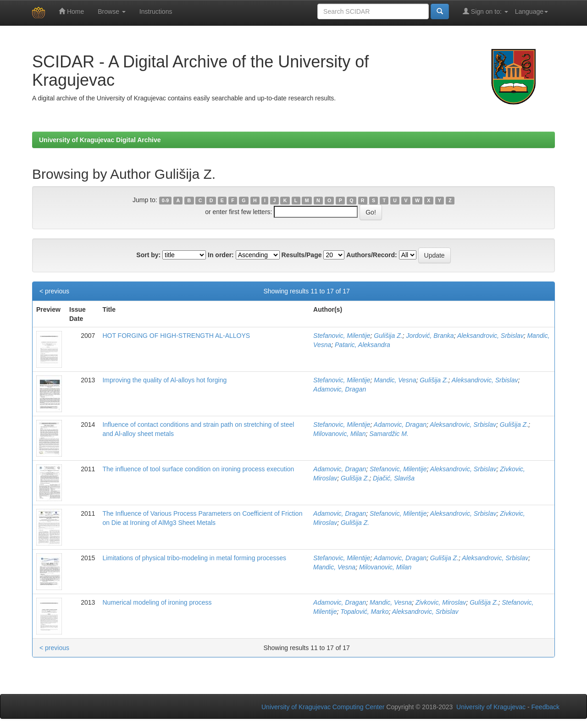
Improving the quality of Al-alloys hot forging (164, 380)
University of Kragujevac (491, 707)
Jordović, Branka (430, 336)
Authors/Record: (371, 255)
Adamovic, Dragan (340, 389)
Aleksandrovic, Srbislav (490, 336)
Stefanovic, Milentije (342, 336)
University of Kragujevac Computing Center (323, 707)
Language (532, 11)
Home (71, 11)
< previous (54, 291)
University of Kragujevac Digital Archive (100, 140)
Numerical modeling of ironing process (157, 602)
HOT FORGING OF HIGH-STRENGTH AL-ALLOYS (176, 336)
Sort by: (148, 255)
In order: (221, 255)
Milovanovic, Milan (339, 434)
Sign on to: (485, 11)
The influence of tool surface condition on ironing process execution (198, 469)
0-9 (165, 200)
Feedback (545, 707)
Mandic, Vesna (395, 380)
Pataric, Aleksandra (363, 345)
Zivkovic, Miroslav (441, 602)
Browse (112, 11)
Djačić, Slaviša (394, 478)
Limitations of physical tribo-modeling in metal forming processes (194, 558)
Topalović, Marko (364, 612)
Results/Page (302, 255)
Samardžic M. (389, 434)
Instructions (156, 11)
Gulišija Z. (388, 336)
